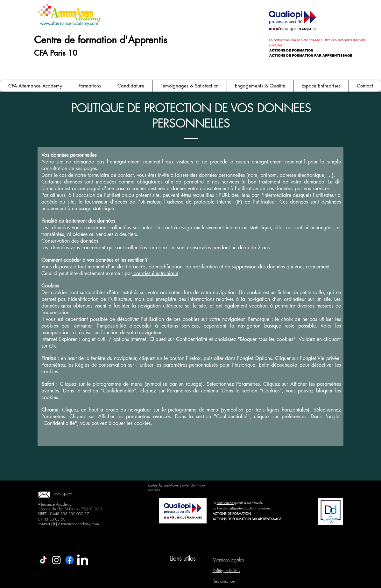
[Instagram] (56, 560)
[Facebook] (70, 560)
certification (225, 503)
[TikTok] (43, 560)
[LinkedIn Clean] (83, 560)
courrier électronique (155, 273)
